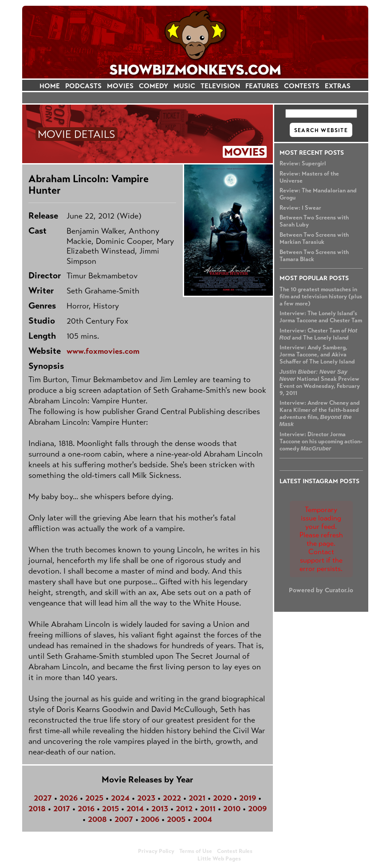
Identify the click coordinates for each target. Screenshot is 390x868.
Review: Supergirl (303, 164)
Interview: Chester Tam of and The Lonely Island (319, 334)
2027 (43, 798)
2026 (69, 798)
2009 (257, 809)
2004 (203, 819)
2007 (124, 819)
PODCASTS (83, 86)
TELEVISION (220, 86)
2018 (37, 809)
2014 (135, 809)
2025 (94, 798)
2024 (120, 798)
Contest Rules (235, 851)
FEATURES (262, 86)
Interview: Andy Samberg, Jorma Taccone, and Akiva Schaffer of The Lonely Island (317, 355)
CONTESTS (302, 86)
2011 (208, 809)
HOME (50, 86)
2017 (62, 809)
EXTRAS (338, 86)
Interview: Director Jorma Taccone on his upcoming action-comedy (321, 442)
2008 (97, 819)
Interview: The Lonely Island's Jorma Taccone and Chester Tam (321, 317)
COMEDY (154, 86)
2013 (160, 809)
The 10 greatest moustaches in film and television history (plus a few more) (321, 297)
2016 (86, 809)
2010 (232, 809)
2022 (172, 798)
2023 (146, 798)
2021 (197, 798)
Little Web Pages (219, 859)
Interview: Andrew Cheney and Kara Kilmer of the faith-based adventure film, (320, 413)
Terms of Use (196, 851)
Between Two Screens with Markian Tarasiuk (314, 239)
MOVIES (120, 86)
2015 (110, 809)
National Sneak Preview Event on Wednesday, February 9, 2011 (320, 383)
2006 (150, 819)
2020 (222, 798)
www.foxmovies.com (103, 351)
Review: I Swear (300, 208)
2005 (176, 819)
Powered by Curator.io (321, 590)
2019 (248, 798)
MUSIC (184, 86)
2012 (184, 809)
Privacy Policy (156, 851)
